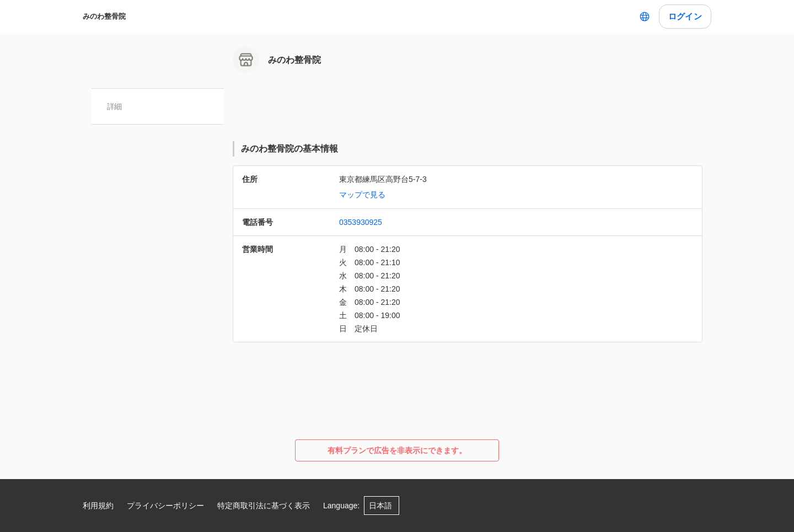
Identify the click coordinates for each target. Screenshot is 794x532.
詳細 (114, 106)
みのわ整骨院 (104, 16)
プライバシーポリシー (165, 506)
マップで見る (362, 195)
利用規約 (98, 506)
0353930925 (361, 222)
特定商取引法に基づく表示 (264, 506)
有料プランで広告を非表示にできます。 (397, 450)
